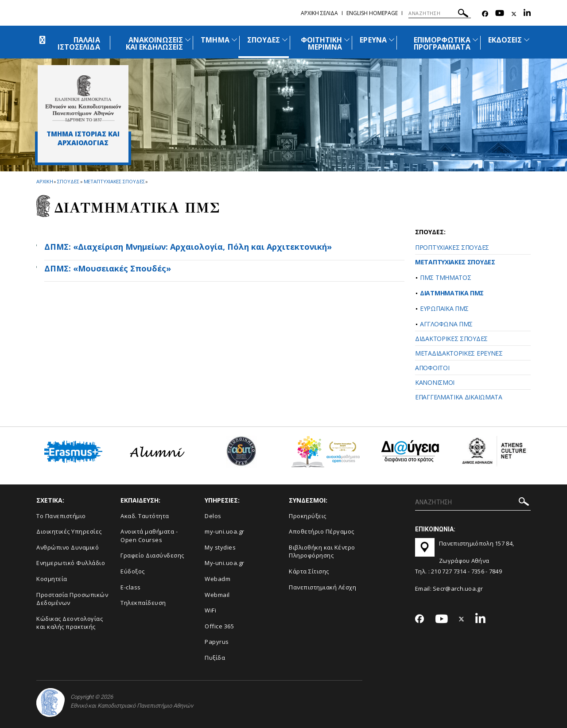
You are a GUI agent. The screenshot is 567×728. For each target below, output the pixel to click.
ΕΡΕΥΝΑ (373, 40)
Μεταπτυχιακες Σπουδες (114, 181)
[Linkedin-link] (527, 14)
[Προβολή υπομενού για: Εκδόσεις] (527, 40)
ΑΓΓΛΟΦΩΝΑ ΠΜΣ (446, 324)
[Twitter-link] (514, 14)
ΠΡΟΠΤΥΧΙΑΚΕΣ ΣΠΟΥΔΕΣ (452, 247)
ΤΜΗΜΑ (215, 40)
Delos (213, 516)
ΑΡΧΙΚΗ (45, 181)
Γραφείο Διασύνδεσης (152, 555)
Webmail (217, 595)
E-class (131, 587)
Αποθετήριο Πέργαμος (322, 531)
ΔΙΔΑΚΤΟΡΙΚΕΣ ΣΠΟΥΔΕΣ (451, 339)
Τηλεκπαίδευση (143, 603)
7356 (478, 571)
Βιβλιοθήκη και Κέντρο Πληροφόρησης (322, 552)
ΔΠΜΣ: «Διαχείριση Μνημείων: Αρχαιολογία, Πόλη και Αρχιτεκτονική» (188, 247)
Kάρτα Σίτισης (309, 571)
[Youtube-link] (500, 14)
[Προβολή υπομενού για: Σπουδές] (285, 40)
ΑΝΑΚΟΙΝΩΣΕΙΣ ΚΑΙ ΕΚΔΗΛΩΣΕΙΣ (155, 43)
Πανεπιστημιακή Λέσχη (322, 587)
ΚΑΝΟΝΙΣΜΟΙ (435, 382)
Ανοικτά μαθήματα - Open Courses (149, 536)
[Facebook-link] (485, 14)
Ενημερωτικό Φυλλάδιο (71, 563)
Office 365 (219, 626)
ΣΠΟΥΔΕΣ (264, 40)
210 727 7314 (449, 571)
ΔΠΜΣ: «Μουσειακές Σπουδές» (108, 268)
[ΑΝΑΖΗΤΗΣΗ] (440, 13)
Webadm (217, 579)
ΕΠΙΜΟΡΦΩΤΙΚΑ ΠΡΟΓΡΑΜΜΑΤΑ (442, 43)
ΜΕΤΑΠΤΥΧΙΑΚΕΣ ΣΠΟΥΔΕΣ (455, 262)
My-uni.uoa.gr (225, 563)
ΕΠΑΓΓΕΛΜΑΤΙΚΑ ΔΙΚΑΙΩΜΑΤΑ (459, 397)
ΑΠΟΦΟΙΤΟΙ (432, 368)
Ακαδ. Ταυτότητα (145, 516)
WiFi (210, 610)
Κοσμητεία (52, 579)
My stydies (220, 547)
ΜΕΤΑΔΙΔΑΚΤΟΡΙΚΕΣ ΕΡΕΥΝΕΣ (459, 353)
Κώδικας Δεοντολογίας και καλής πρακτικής (70, 623)
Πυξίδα (215, 658)
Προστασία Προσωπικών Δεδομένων (72, 599)
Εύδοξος (133, 571)
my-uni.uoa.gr (225, 531)
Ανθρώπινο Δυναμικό (68, 547)
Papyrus (217, 642)
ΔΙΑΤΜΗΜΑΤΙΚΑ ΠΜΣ (452, 293)
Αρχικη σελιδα (319, 13)
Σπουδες (68, 181)
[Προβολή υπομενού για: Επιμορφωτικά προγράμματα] (475, 40)
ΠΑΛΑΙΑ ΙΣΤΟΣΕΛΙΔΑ (79, 43)
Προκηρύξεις (308, 516)
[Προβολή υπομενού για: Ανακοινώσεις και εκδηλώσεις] (188, 40)
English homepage (372, 13)
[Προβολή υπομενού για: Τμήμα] (234, 40)
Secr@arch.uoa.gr (458, 589)
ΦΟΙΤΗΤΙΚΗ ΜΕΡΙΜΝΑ (321, 43)
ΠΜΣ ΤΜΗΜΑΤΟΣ (445, 277)
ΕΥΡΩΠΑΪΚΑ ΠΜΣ (444, 308)
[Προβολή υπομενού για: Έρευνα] (392, 40)
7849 (495, 571)
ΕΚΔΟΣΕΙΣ (505, 40)
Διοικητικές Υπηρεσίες (69, 531)
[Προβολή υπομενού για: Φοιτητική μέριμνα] (347, 40)
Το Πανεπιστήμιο (61, 516)
